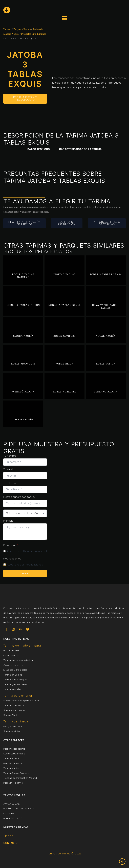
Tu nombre (11, 456)
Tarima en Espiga (13, 675)
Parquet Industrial (13, 763)
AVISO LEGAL (11, 804)
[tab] (39, 149)
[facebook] (6, 629)
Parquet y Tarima (22, 29)
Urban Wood (11, 655)
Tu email (9, 470)
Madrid (8, 836)
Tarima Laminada (16, 721)
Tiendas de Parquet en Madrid (20, 778)
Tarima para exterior (18, 696)
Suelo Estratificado (14, 754)
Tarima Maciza (11, 768)
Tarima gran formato (15, 684)
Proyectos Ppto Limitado (34, 34)
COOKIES (9, 813)
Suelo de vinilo (12, 731)
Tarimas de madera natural (23, 646)
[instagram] (13, 629)
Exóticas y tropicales (15, 670)
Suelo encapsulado (14, 710)
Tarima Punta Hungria (15, 680)
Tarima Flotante (12, 758)
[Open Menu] (64, 18)
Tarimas (7, 29)
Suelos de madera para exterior (21, 700)
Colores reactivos (13, 665)
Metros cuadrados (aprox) (20, 497)
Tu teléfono (10, 483)
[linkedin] (20, 629)
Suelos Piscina (11, 715)
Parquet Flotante (13, 783)
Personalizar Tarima (14, 749)
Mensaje (8, 521)
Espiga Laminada (13, 726)
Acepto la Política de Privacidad (27, 551)
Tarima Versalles (12, 689)
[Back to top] (122, 862)
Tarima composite (14, 705)
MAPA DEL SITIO (13, 818)
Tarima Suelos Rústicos (16, 773)
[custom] (27, 629)
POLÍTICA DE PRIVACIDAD (18, 809)
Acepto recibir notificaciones (25, 565)
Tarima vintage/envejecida (18, 660)
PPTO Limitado (12, 650)
